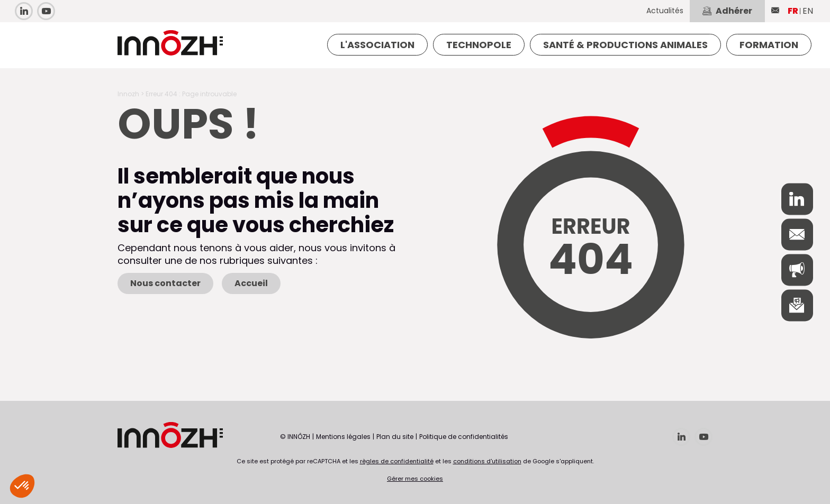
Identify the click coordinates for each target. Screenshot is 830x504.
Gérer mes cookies (415, 479)
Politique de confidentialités (464, 437)
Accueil (251, 283)
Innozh (128, 94)
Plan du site (395, 437)
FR (793, 11)
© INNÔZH (295, 437)
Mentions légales (343, 437)
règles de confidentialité (397, 461)
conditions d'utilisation (487, 461)
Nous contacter (165, 283)
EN (808, 11)
